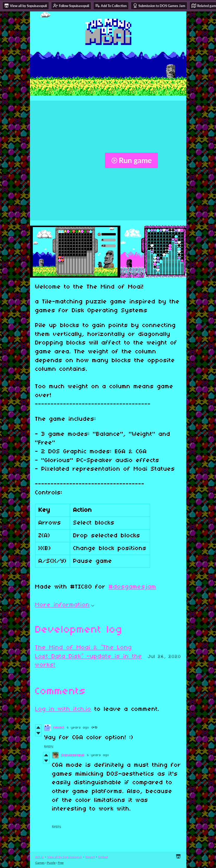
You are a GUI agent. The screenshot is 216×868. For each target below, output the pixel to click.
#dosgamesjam (132, 587)
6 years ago (78, 728)
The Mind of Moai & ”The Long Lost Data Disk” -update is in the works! (89, 656)
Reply (49, 746)
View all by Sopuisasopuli (65, 857)
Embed (103, 857)
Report (90, 857)
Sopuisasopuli (73, 755)
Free (61, 863)
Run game (131, 160)
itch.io (39, 857)
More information (65, 605)
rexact (59, 728)
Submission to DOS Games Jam (159, 6)
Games (40, 863)
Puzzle (51, 863)
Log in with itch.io (63, 709)
